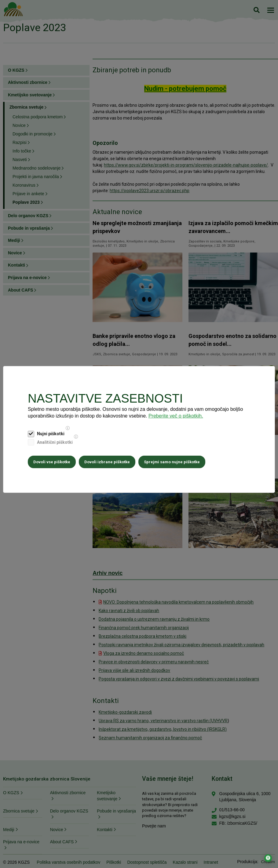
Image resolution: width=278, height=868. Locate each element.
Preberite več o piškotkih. (176, 416)
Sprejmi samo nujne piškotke (172, 462)
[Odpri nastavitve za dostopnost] (268, 858)
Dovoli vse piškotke (52, 462)
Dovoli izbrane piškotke (107, 462)
